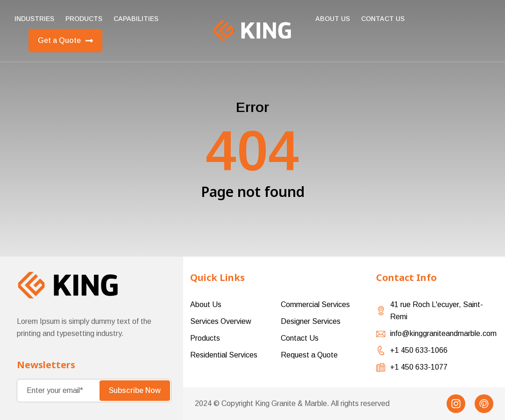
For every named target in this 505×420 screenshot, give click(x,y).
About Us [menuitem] (333, 19)
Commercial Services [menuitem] (315, 304)
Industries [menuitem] (34, 19)
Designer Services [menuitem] (311, 321)
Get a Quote (65, 41)
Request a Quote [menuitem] (309, 355)
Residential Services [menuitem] (224, 355)
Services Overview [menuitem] (221, 321)
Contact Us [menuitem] (300, 338)
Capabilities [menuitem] (136, 19)
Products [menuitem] (84, 19)
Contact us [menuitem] (383, 19)
